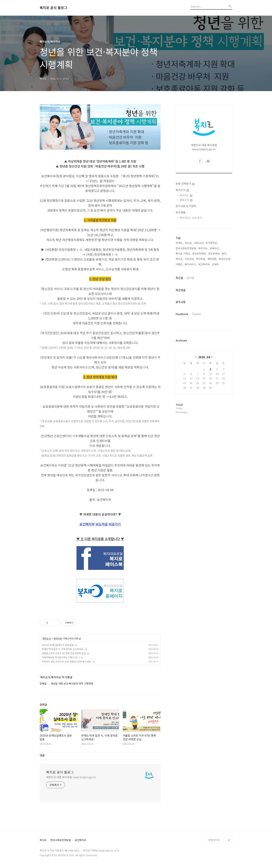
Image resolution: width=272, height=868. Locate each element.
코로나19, (199, 243)
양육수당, (215, 248)
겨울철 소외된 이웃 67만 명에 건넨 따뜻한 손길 (64, 653)
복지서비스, (191, 264)
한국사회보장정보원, (186, 248)
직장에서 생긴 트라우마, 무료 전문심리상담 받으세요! (67, 661)
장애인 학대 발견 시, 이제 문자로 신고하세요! (63, 649)
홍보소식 (186, 200)
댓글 (42, 755)
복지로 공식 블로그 (53, 8)
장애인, (179, 243)
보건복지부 (80, 840)
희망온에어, (214, 254)
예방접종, (212, 259)
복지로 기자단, (183, 254)
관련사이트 (214, 840)
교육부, (216, 264)
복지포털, (201, 259)
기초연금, (190, 259)
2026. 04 (204, 357)
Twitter (197, 314)
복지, (224, 254)
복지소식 (47, 639)
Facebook (182, 314)
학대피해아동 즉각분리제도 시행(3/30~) (61, 657)
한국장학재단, (199, 254)
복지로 (43, 840)
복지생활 (181, 212)
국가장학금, (212, 243)
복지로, (179, 259)
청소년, (189, 243)
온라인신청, (225, 259)
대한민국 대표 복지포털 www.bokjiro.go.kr (71, 777)
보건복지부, (204, 264)
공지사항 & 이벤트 (186, 206)
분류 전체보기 (185, 183)
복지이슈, (203, 248)
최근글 (179, 278)
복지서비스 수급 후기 (191, 218)
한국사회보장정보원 (61, 840)
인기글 (190, 278)
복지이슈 (58, 639)
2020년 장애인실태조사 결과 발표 (58, 645)
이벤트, (179, 264)
